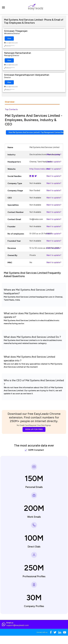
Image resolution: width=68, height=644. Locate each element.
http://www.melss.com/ (40, 169)
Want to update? (54, 154)
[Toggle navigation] (3, 7)
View (9, 38)
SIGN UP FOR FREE (34, 429)
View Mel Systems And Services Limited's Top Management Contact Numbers (36, 132)
